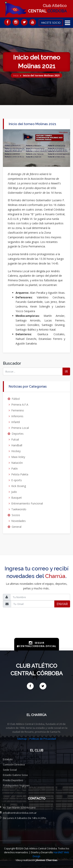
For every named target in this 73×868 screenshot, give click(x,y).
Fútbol (16, 399)
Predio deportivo (13, 780)
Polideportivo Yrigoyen (16, 785)
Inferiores (17, 416)
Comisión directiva (14, 764)
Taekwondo (19, 509)
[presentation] (37, 629)
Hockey (16, 451)
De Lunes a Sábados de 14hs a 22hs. (25, 818)
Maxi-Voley (18, 457)
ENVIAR (62, 604)
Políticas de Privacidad (43, 739)
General (17, 527)
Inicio (16, 76)
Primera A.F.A (20, 405)
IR (66, 371)
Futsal (15, 439)
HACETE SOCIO (51, 23)
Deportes (18, 434)
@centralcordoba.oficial (36, 646)
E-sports (17, 480)
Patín (15, 469)
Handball (17, 445)
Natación (17, 463)
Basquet (17, 498)
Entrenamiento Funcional (27, 503)
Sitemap (22, 739)
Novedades (18, 521)
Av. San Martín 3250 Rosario (19, 808)
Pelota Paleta (20, 474)
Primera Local (20, 428)
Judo (14, 492)
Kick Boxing (19, 486)
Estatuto (8, 759)
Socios (16, 515)
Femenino (18, 410)
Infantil (16, 422)
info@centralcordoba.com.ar (20, 813)
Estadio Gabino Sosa (15, 775)
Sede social (10, 770)
